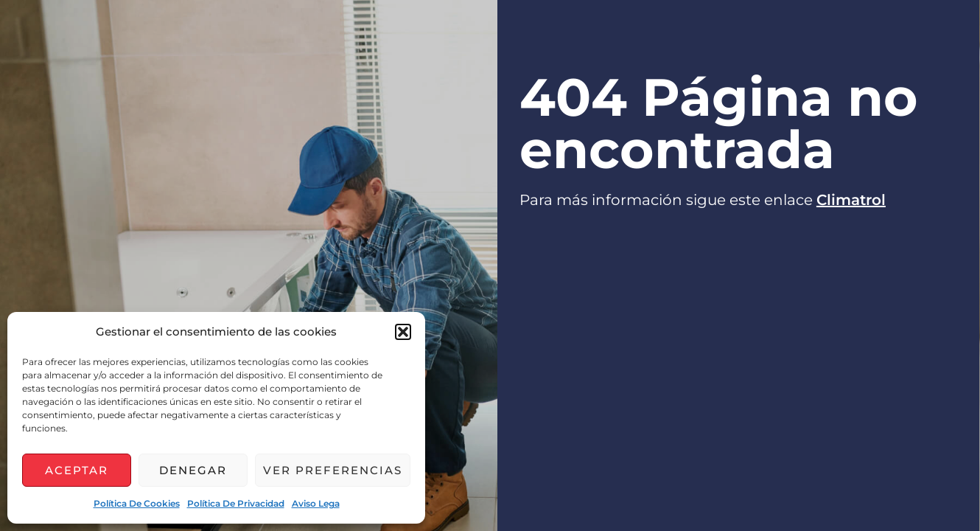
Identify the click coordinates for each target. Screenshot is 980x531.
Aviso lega (316, 503)
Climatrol (851, 200)
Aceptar (77, 470)
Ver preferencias (333, 470)
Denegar (193, 470)
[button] (403, 332)
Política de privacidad (236, 503)
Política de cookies (137, 503)
